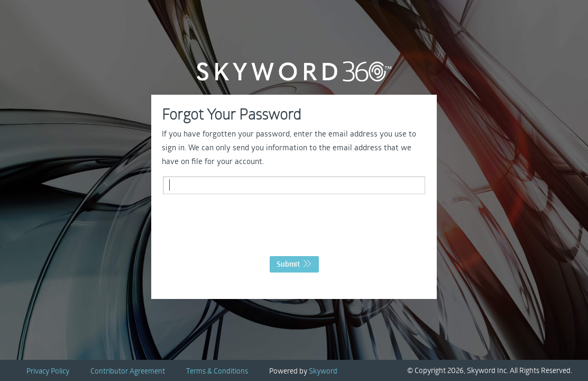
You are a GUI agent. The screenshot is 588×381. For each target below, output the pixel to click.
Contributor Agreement (128, 371)
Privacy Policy (48, 371)
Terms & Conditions (217, 371)
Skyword (323, 371)
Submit (294, 264)
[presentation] (294, 228)
